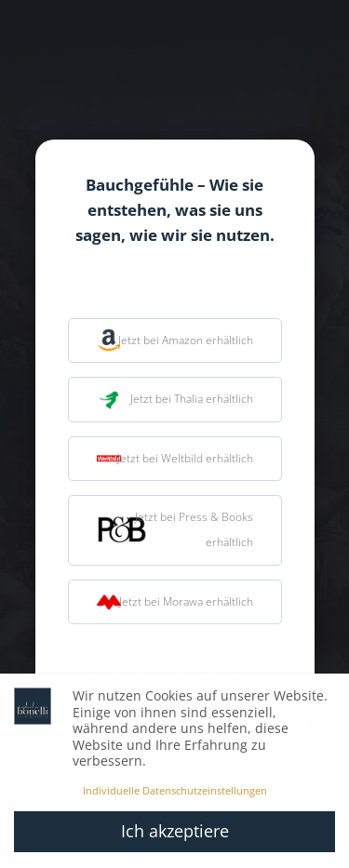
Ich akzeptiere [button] (175, 831)
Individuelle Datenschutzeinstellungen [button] (175, 791)
